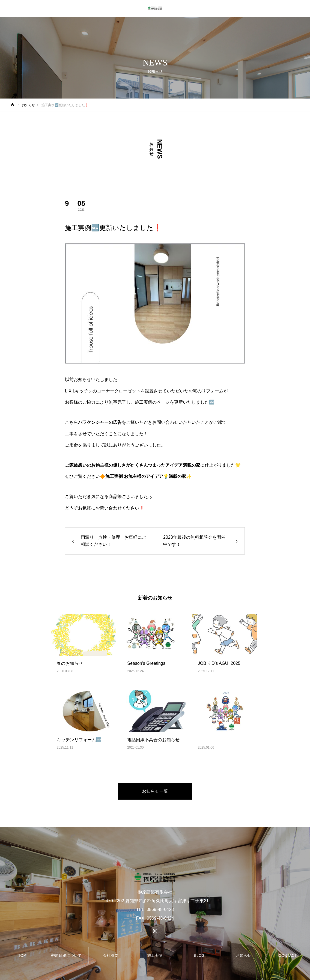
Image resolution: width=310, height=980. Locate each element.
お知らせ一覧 (155, 791)
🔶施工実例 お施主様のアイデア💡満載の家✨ (146, 476)
